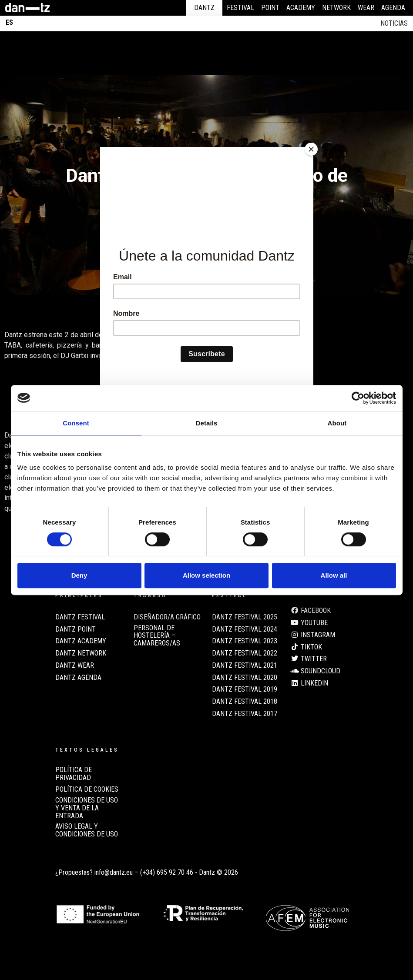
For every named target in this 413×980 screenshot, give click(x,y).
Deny (79, 575)
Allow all (334, 575)
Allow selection (206, 575)
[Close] (311, 149)
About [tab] (337, 423)
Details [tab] (207, 423)
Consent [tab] (76, 423)
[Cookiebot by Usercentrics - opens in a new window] (358, 398)
